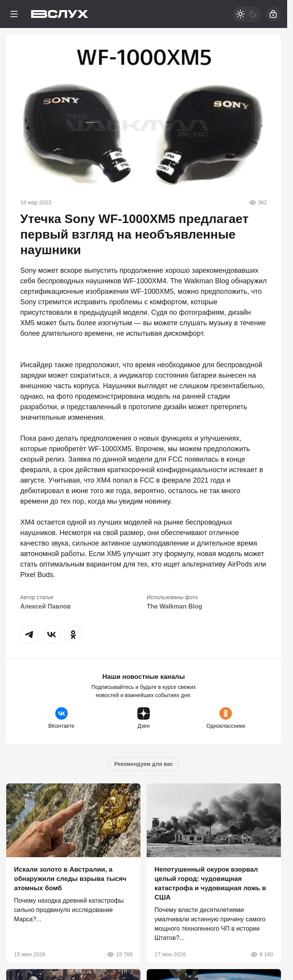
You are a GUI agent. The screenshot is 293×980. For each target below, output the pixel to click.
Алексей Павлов (46, 606)
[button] (30, 635)
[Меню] (14, 14)
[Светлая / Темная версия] (247, 14)
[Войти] (273, 14)
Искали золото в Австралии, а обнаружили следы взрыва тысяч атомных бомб (70, 879)
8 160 (262, 954)
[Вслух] (60, 14)
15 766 (120, 954)
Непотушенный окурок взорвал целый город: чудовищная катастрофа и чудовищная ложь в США (210, 883)
